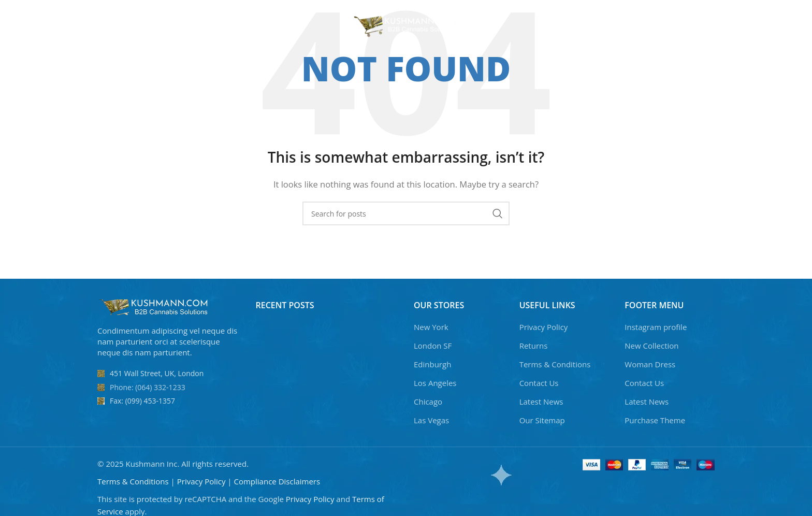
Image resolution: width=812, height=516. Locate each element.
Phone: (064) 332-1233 (148, 387)
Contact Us (539, 383)
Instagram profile (656, 327)
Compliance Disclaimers (277, 481)
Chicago (428, 402)
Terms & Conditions (555, 364)
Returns (534, 346)
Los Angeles (435, 383)
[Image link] (154, 306)
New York (431, 327)
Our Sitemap (542, 420)
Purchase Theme (655, 420)
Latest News (541, 402)
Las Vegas (431, 420)
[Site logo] (406, 25)
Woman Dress (650, 364)
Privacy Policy (544, 327)
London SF (433, 346)
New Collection (651, 346)
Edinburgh (432, 364)
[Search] (706, 26)
